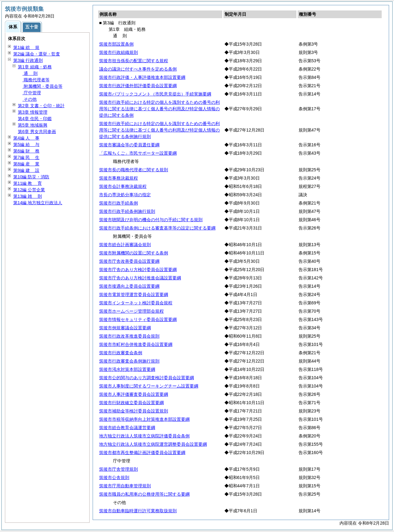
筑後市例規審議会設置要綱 (125, 328)
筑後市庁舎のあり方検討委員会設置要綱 (138, 270)
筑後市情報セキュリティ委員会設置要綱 (138, 319)
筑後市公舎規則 (114, 477)
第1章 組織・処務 (35, 67)
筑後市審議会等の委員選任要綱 (129, 145)
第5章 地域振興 (33, 125)
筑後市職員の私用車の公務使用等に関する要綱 (144, 494)
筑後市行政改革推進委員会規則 (129, 336)
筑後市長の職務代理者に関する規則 (134, 170)
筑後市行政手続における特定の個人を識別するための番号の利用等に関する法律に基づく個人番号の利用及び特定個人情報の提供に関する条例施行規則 (159, 130)
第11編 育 (28, 183)
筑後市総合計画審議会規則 (125, 245)
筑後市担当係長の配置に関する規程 (134, 61)
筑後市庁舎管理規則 (119, 469)
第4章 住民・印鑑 (35, 119)
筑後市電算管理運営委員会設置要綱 (134, 294)
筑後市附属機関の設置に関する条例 (134, 253)
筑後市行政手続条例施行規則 (127, 211)
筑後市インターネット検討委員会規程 (136, 303)
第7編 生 (26, 157)
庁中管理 (32, 93)
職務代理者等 (36, 80)
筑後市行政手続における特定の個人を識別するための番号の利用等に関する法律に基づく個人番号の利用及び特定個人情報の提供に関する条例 (159, 109)
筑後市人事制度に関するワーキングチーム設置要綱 (149, 386)
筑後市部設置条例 (116, 44)
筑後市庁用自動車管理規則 (125, 486)
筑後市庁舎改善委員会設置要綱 (129, 261)
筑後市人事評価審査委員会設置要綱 (134, 394)
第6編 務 (26, 151)
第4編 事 (26, 138)
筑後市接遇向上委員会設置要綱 (129, 286)
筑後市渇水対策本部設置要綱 (127, 369)
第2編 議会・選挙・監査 (37, 54)
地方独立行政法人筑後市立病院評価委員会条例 (144, 436)
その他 (30, 99)
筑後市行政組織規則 (119, 52)
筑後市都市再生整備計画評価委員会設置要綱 (142, 453)
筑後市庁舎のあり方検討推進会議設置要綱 (140, 278)
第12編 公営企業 (29, 190)
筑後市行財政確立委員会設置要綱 (131, 403)
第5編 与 (26, 144)
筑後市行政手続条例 (119, 203)
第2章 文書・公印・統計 (41, 106)
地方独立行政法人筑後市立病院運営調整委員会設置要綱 (153, 444)
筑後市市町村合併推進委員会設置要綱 (136, 344)
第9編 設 (26, 170)
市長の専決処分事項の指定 (125, 195)
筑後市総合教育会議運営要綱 (127, 428)
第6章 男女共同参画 (37, 132)
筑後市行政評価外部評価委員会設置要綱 (138, 86)
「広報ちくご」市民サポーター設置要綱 (138, 153)
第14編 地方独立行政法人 (38, 203)
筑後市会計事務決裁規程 (123, 186)
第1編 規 (26, 47)
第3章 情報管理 (33, 112)
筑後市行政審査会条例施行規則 (129, 361)
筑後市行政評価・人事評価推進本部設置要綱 (142, 77)
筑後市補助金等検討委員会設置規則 (134, 411)
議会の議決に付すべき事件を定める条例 (138, 69)
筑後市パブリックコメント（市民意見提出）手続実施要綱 (155, 94)
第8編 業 (26, 164)
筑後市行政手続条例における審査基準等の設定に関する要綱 (157, 228)
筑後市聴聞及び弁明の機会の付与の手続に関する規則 (151, 220)
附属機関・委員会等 (42, 86)
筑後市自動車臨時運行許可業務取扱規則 (138, 511)
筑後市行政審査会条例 (121, 353)
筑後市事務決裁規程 (119, 178)
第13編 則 (28, 196)
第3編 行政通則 (28, 60)
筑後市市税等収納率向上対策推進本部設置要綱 (144, 419)
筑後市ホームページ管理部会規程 (131, 311)
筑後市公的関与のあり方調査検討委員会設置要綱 (147, 378)
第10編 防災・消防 (31, 177)
